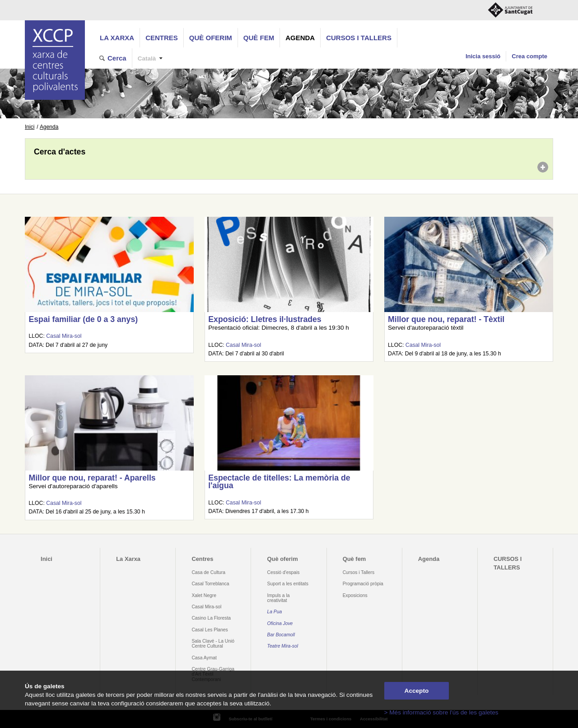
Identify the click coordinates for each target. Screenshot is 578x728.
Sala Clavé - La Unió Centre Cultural (213, 644)
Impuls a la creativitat (279, 598)
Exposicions (355, 595)
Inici (30, 127)
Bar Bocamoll (281, 635)
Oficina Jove (280, 623)
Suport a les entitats (288, 584)
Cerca (117, 58)
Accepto (417, 691)
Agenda (300, 38)
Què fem (259, 38)
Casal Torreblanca (210, 584)
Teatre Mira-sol (283, 646)
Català (147, 58)
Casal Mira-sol (64, 336)
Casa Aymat (204, 658)
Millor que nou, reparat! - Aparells (92, 478)
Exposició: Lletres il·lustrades (265, 319)
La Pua (275, 612)
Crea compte (529, 56)
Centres (162, 38)
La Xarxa (117, 38)
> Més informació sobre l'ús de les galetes (441, 712)
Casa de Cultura (208, 572)
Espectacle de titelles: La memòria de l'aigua (279, 482)
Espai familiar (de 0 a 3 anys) (83, 319)
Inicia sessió (483, 56)
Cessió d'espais (284, 572)
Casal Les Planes (210, 630)
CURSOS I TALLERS (359, 38)
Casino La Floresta (211, 618)
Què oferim (211, 38)
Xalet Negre (204, 595)
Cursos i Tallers (359, 572)
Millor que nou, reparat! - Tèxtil (446, 319)
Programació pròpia (363, 584)
